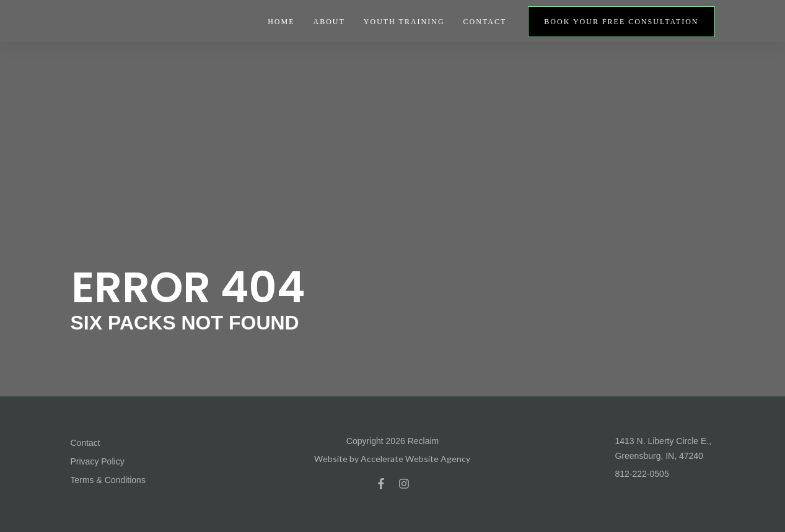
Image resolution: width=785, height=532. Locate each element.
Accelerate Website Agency (415, 459)
